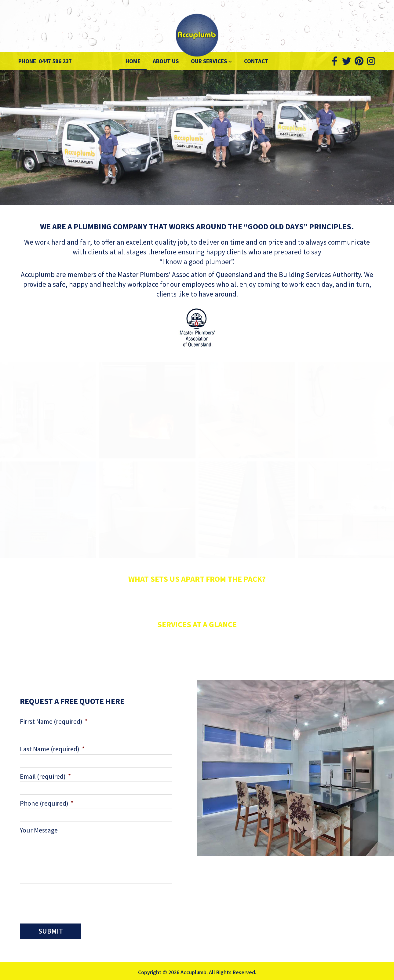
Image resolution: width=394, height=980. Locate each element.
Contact (256, 61)
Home (133, 61)
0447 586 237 (55, 61)
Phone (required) (47, 803)
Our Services (210, 61)
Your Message (39, 830)
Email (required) (45, 776)
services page (261, 659)
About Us (166, 61)
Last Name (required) (52, 749)
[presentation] (66, 902)
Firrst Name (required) (54, 721)
